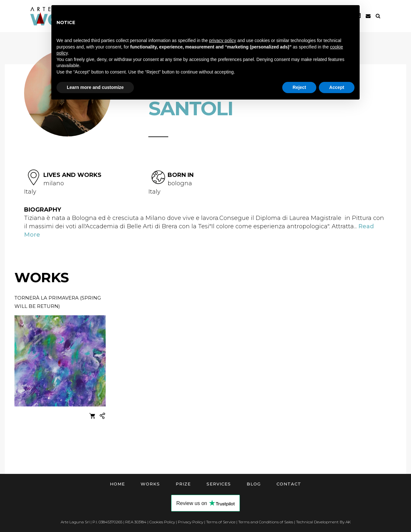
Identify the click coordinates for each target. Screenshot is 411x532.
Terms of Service (221, 522)
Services (219, 484)
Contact (289, 484)
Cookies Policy (162, 522)
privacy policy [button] (223, 40)
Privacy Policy (191, 522)
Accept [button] (337, 87)
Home (117, 484)
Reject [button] (299, 87)
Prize (183, 484)
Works (150, 484)
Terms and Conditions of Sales (266, 522)
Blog (254, 484)
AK (348, 522)
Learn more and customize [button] (95, 87)
